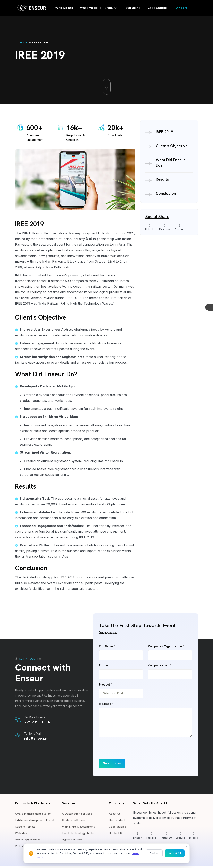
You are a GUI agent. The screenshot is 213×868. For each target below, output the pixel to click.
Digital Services (72, 841)
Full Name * (107, 646)
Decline (154, 853)
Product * (106, 685)
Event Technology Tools (78, 834)
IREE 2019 (164, 132)
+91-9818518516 (38, 722)
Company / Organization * (166, 646)
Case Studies (158, 8)
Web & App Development (79, 827)
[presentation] (129, 751)
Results (162, 179)
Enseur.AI (111, 8)
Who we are (64, 8)
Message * (106, 704)
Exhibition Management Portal (35, 820)
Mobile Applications (29, 841)
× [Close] (187, 846)
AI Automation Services (78, 814)
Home (23, 42)
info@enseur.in (36, 738)
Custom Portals (26, 827)
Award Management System (34, 814)
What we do (89, 8)
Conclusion (166, 193)
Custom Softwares (75, 820)
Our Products (118, 820)
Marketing (133, 8)
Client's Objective (172, 146)
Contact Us (116, 834)
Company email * (160, 666)
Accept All (175, 853)
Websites (21, 834)
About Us (115, 814)
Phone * (104, 666)
